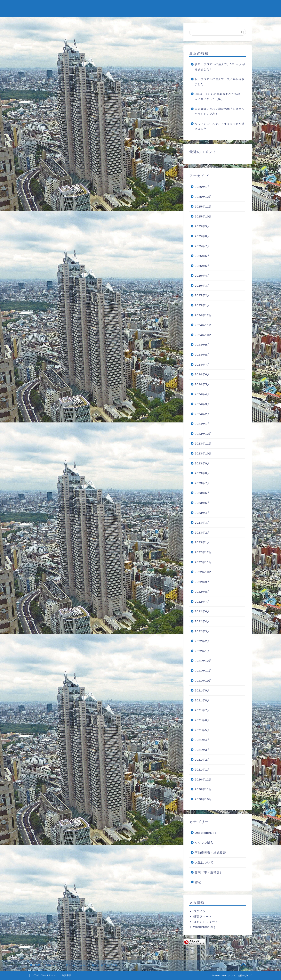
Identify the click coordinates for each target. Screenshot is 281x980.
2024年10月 (203, 335)
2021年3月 (202, 750)
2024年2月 (202, 414)
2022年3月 (202, 631)
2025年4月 (202, 276)
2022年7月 (202, 602)
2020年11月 (203, 789)
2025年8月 (202, 236)
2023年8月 (202, 473)
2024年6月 (202, 374)
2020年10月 (203, 799)
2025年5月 (202, 266)
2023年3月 (202, 523)
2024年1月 (202, 424)
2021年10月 (203, 681)
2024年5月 (202, 384)
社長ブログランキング (196, 949)
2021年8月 (202, 700)
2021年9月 (202, 690)
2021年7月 (202, 710)
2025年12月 (203, 197)
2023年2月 (202, 532)
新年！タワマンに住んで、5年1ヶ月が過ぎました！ (220, 67)
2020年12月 (203, 779)
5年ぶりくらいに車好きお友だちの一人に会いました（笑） (219, 97)
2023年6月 (202, 493)
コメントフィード (206, 922)
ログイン (199, 911)
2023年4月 (202, 513)
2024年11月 (203, 325)
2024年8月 (202, 355)
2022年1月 (202, 651)
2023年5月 (202, 503)
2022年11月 (203, 562)
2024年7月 (202, 365)
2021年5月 (202, 730)
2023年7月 (202, 483)
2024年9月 (202, 345)
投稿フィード (203, 916)
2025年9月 (202, 226)
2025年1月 (202, 305)
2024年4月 (202, 394)
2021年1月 (202, 769)
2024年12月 (203, 315)
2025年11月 (203, 206)
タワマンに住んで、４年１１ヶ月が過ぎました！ (220, 126)
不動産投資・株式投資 (210, 853)
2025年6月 (202, 256)
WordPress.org (204, 927)
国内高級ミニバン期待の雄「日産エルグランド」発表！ (220, 112)
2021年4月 (202, 740)
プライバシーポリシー (44, 975)
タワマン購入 (204, 843)
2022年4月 (202, 621)
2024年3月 (202, 404)
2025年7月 (202, 246)
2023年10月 (203, 453)
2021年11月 (203, 671)
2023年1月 (202, 542)
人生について (44, 30)
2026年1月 (202, 187)
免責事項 (67, 975)
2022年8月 (202, 592)
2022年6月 (202, 611)
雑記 (198, 882)
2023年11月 (203, 443)
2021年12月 (203, 661)
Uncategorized (206, 833)
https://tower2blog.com (74, 618)
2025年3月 (202, 286)
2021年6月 (202, 720)
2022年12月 (203, 552)
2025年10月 (203, 216)
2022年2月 (202, 641)
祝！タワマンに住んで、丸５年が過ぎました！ (220, 82)
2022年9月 (202, 582)
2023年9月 (202, 463)
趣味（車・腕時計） (209, 872)
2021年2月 (202, 759)
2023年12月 (203, 434)
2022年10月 (203, 572)
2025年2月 (202, 295)
